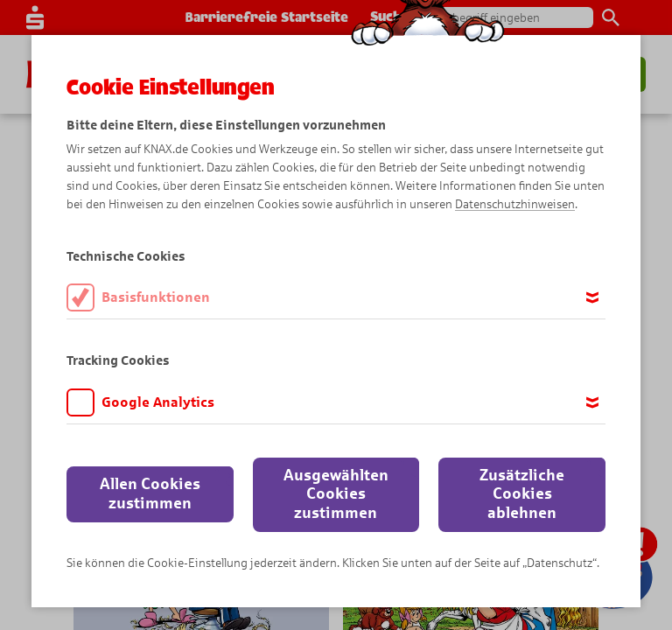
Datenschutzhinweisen (515, 204)
